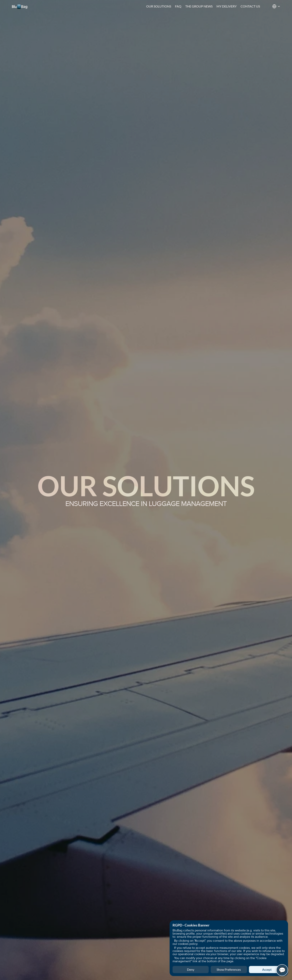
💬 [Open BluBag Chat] (282, 970)
